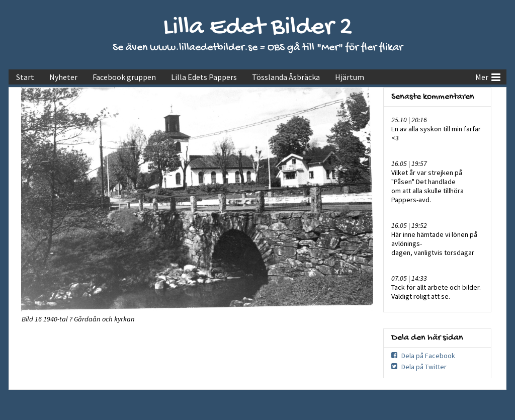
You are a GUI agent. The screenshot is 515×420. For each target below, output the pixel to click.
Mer (488, 76)
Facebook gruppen (124, 77)
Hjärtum (350, 77)
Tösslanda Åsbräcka (286, 77)
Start (25, 77)
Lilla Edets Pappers (204, 77)
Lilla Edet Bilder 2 (258, 28)
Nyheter (63, 77)
